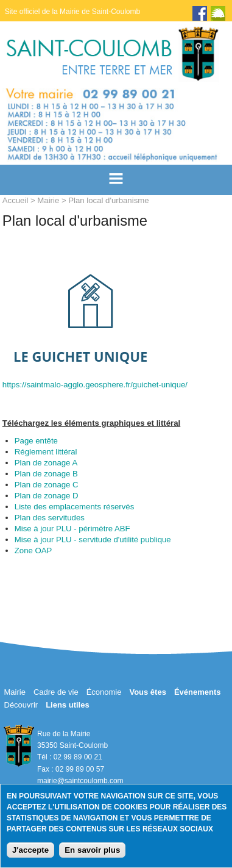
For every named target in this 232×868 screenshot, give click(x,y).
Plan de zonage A (46, 463)
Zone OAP (33, 551)
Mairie (48, 200)
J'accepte (30, 850)
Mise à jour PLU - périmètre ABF (72, 529)
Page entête (36, 441)
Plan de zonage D (47, 496)
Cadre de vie (56, 692)
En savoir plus (92, 850)
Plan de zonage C (47, 485)
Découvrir (21, 705)
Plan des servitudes (50, 518)
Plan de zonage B (46, 474)
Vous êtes (147, 692)
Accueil (16, 200)
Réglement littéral (46, 452)
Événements (198, 692)
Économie (104, 692)
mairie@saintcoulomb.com (80, 781)
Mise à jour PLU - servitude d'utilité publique (93, 540)
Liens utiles (68, 705)
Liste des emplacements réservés (74, 507)
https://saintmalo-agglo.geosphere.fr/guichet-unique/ (95, 385)
